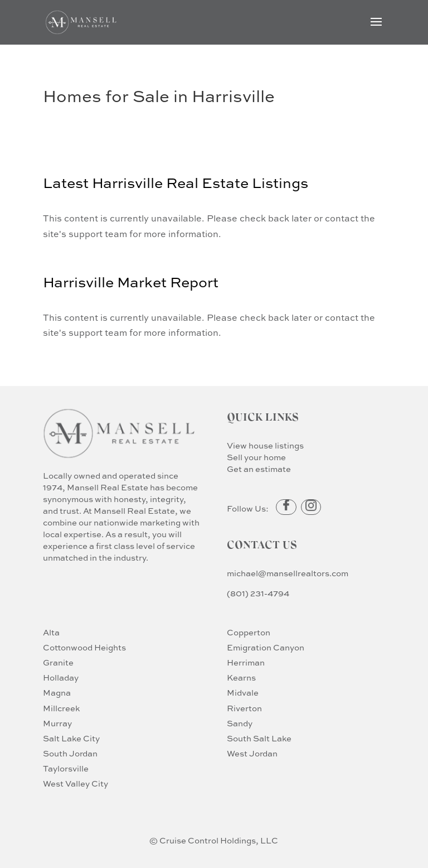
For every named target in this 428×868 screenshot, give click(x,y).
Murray (57, 724)
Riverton (244, 709)
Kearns (241, 678)
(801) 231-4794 (258, 594)
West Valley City (76, 784)
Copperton (249, 633)
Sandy (240, 724)
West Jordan (252, 754)
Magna (57, 693)
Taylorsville (66, 769)
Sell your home (256, 458)
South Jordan (70, 754)
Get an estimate (259, 469)
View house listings (265, 446)
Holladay (61, 678)
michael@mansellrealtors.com (288, 574)
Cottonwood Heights (84, 648)
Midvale (243, 693)
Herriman (246, 663)
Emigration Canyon (266, 648)
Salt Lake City (71, 739)
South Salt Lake (259, 739)
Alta (51, 633)
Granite (58, 663)
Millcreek (61, 709)
